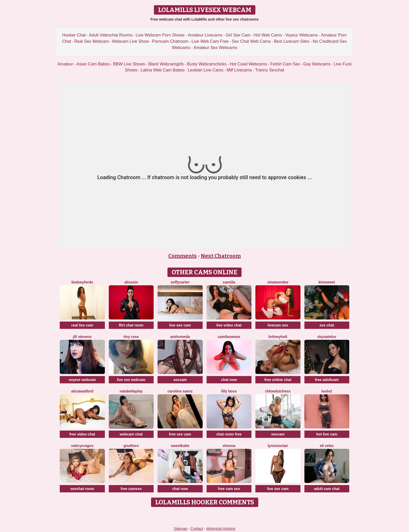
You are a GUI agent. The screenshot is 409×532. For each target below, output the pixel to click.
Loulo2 (327, 391)
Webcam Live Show (130, 41)
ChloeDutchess (278, 391)
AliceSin (131, 282)
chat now (229, 380)
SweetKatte (180, 446)
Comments (182, 256)
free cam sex (229, 489)
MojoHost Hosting (221, 529)
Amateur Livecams (205, 35)
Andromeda (180, 337)
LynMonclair (278, 446)
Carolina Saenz (180, 391)
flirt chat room (131, 325)
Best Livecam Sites (292, 41)
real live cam (82, 325)
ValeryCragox (82, 446)
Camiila (229, 282)
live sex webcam (131, 380)
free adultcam (327, 380)
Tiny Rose (131, 337)
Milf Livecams (239, 70)
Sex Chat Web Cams (251, 41)
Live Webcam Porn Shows (160, 35)
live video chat (229, 325)
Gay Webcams (317, 64)
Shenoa (229, 446)
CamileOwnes (229, 337)
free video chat (82, 434)
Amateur (65, 64)
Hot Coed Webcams (248, 64)
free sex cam (180, 434)
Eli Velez (327, 446)
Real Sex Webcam (92, 41)
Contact (197, 529)
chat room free (229, 434)
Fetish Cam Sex (285, 64)
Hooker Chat (74, 35)
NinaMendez (278, 282)
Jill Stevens (82, 337)
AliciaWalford (82, 391)
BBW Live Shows (129, 64)
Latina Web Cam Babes (163, 70)
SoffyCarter (180, 282)
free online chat (278, 380)
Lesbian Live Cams (206, 70)
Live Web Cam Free (210, 41)
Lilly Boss (229, 391)
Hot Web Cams (268, 35)
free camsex (131, 489)
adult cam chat (327, 489)
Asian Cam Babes (93, 64)
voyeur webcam (82, 380)
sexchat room (82, 489)
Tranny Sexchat (270, 70)
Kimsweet (327, 282)
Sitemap (180, 529)
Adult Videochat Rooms (111, 35)
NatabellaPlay (131, 391)
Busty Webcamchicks (207, 64)
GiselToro (131, 446)
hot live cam (327, 434)
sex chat (327, 325)
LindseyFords (82, 282)
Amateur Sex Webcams (215, 48)
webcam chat (131, 434)
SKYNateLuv (327, 337)
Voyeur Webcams (301, 35)
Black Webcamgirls (166, 64)
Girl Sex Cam (238, 35)
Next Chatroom (221, 256)
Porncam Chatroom (170, 41)
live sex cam (180, 325)
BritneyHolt (278, 337)
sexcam (180, 380)
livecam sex (278, 325)
